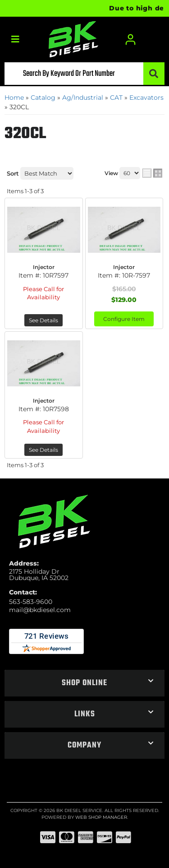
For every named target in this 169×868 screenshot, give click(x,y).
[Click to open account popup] (131, 39)
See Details (43, 320)
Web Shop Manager (101, 817)
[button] (84, 74)
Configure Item (124, 319)
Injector (44, 267)
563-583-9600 (31, 602)
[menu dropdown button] (15, 39)
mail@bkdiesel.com (40, 610)
